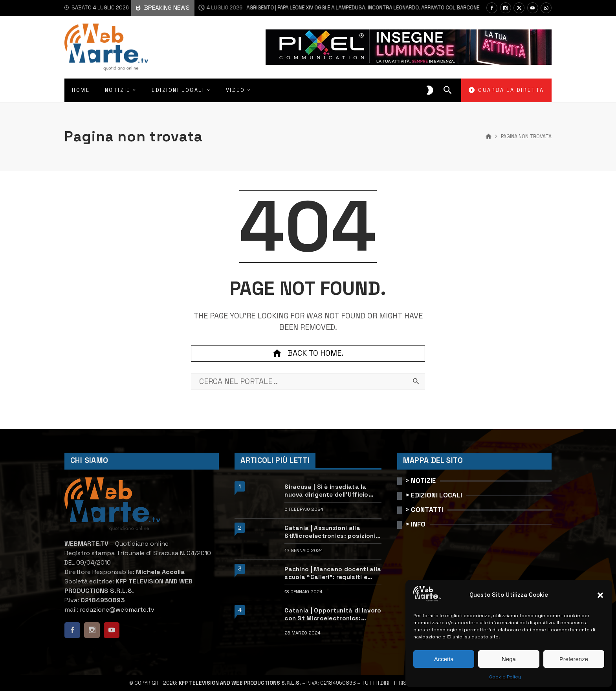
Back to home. (308, 353)
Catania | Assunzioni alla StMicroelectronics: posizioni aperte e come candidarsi (330, 532)
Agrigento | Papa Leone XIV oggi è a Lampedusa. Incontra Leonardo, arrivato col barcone (334, 8)
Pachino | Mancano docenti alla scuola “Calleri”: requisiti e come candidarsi (333, 573)
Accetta (444, 659)
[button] (600, 595)
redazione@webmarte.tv (117, 610)
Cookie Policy (505, 677)
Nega (509, 659)
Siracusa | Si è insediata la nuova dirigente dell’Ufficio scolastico (326, 491)
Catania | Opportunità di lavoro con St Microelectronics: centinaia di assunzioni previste (333, 614)
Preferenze (574, 659)
